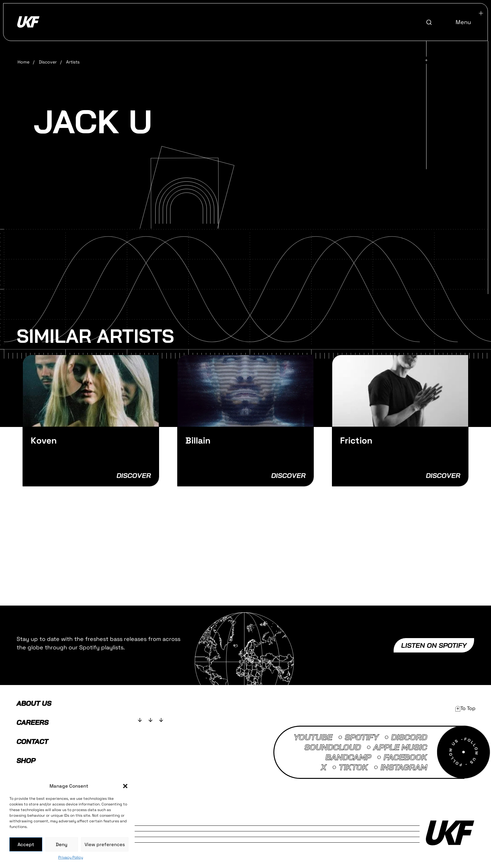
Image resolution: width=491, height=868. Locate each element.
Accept (26, 844)
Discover (48, 62)
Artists (73, 62)
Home (23, 62)
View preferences (105, 844)
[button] (125, 786)
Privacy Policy (71, 857)
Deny (62, 844)
